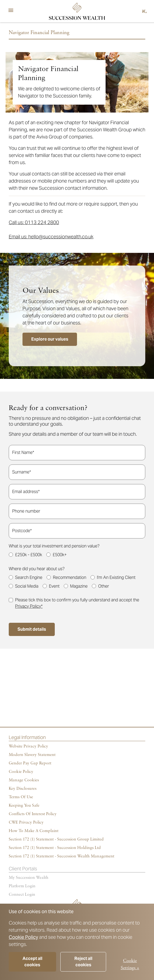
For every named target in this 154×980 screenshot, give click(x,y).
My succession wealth (29, 878)
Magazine (79, 586)
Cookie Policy (23, 937)
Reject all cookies (83, 962)
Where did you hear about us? (37, 569)
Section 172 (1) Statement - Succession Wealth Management (62, 856)
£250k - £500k (29, 555)
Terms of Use (21, 797)
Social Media (27, 586)
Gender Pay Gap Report (30, 763)
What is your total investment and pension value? (54, 546)
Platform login (22, 886)
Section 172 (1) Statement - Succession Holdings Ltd (55, 848)
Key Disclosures (23, 789)
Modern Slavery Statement (32, 755)
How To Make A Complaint (34, 831)
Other (104, 586)
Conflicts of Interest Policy (33, 814)
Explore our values (50, 339)
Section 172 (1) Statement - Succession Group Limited (56, 839)
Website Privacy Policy (28, 746)
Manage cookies (24, 780)
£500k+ (60, 555)
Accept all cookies (32, 962)
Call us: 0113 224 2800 (34, 222)
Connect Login (22, 895)
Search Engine (29, 577)
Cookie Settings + (130, 964)
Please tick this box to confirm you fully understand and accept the (77, 603)
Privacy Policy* (29, 606)
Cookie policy (21, 772)
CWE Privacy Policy (26, 823)
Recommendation (70, 577)
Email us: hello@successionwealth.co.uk (51, 237)
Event (54, 586)
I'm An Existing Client (116, 577)
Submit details (32, 629)
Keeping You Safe (24, 806)
